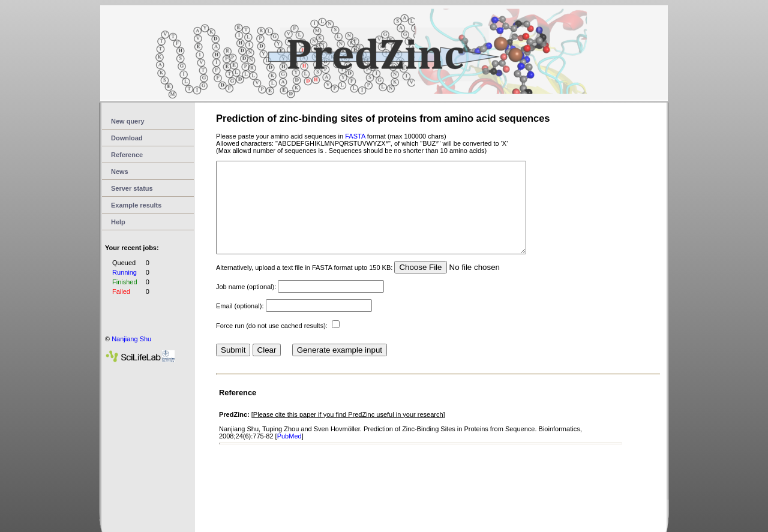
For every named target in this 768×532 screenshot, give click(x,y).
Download (127, 138)
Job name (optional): (246, 305)
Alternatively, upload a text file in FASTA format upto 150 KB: (304, 285)
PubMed (289, 454)
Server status (132, 188)
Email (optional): (240, 324)
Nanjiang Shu (131, 339)
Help (118, 222)
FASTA (355, 136)
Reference (127, 155)
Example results (136, 205)
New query (128, 121)
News (120, 172)
